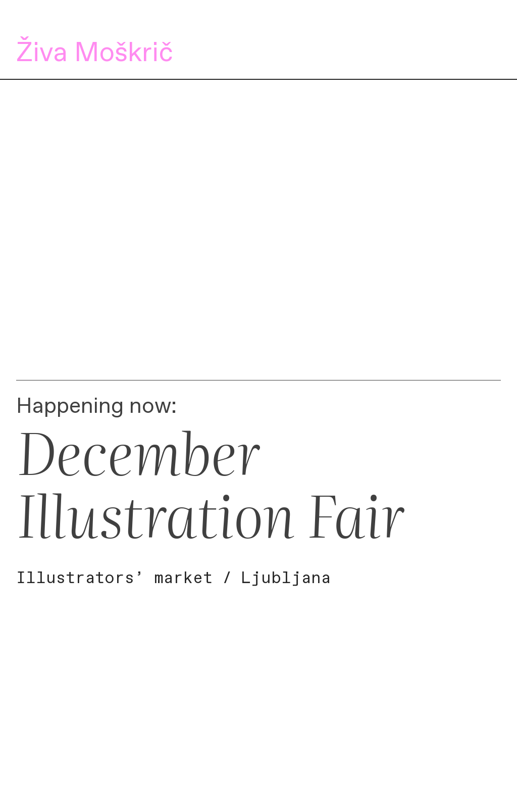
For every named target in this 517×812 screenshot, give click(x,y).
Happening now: (96, 407)
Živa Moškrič (95, 54)
